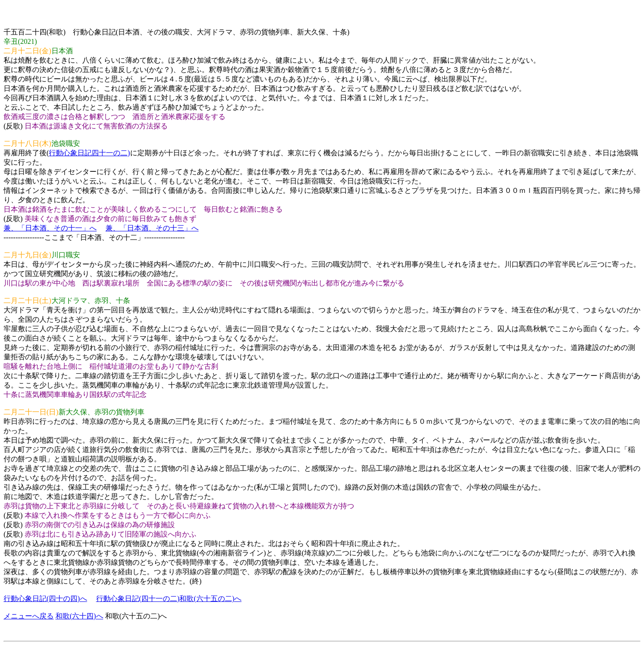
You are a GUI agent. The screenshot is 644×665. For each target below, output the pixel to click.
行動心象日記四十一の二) (89, 153)
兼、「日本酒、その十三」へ (152, 228)
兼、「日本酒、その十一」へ (50, 228)
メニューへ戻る (29, 616)
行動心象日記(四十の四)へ (45, 599)
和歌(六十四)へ (79, 616)
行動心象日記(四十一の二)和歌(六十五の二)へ (169, 599)
